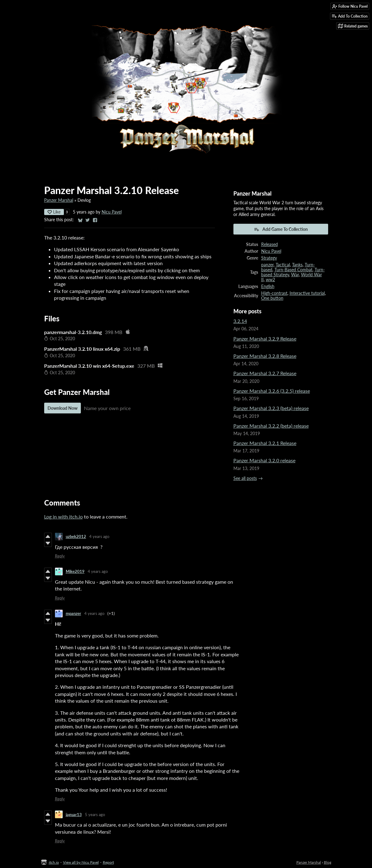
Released (270, 244)
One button (272, 298)
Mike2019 (75, 571)
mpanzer (73, 613)
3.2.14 (240, 321)
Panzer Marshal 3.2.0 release (264, 460)
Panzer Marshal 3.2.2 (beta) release (271, 426)
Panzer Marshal (59, 200)
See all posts (245, 478)
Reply (60, 556)
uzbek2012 (76, 536)
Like (54, 212)
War (295, 275)
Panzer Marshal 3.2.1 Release (265, 443)
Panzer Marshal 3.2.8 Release (265, 356)
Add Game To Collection (281, 229)
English (268, 286)
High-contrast (274, 293)
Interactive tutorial (307, 293)
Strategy (269, 258)
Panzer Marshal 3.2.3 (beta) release (271, 408)
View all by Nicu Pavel (81, 862)
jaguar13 (74, 815)
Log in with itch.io (63, 517)
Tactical (283, 265)
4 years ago (99, 536)
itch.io (54, 862)
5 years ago (95, 815)
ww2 (270, 280)
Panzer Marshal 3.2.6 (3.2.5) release (272, 391)
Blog (328, 862)
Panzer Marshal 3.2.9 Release (265, 339)
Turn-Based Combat (293, 270)
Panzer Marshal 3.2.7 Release (265, 373)
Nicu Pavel (112, 212)
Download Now (63, 408)
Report (108, 862)
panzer (267, 265)
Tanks (297, 265)
